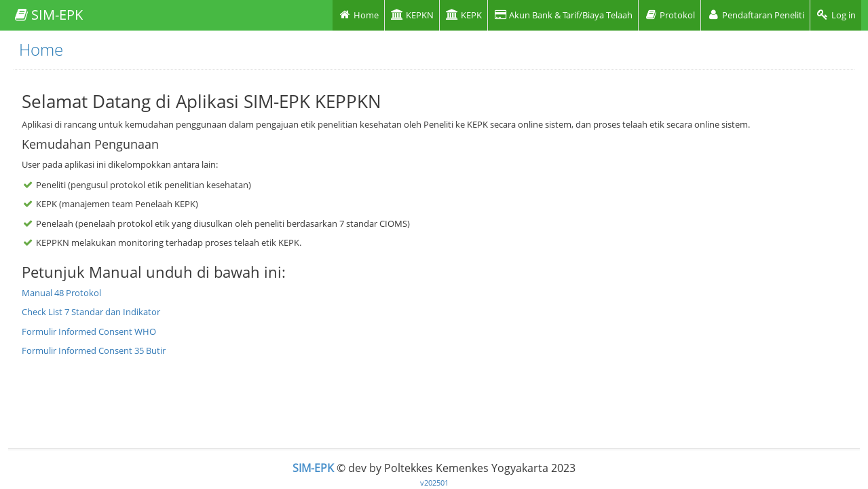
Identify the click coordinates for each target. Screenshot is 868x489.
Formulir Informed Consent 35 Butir (94, 350)
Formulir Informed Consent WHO (89, 331)
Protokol (669, 15)
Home (358, 15)
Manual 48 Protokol (61, 293)
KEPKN (412, 15)
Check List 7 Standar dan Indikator (91, 312)
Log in (836, 15)
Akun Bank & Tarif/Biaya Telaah (563, 15)
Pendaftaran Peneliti (755, 15)
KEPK (464, 15)
